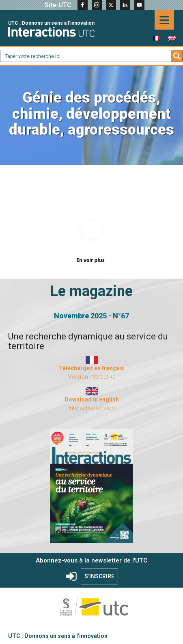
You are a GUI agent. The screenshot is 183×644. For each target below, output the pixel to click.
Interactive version (92, 406)
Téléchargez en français (91, 366)
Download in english (92, 397)
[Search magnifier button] (177, 56)
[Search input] (86, 56)
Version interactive (92, 374)
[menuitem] (157, 38)
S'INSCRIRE (99, 574)
